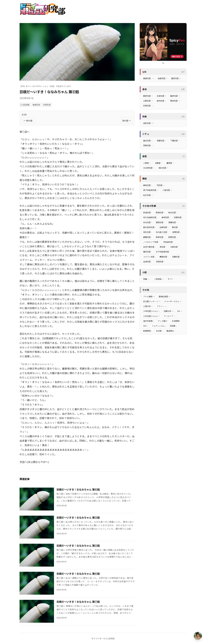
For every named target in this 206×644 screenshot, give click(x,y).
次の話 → (126, 121)
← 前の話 (28, 121)
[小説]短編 (25, 105)
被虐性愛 (36, 105)
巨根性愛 (47, 105)
